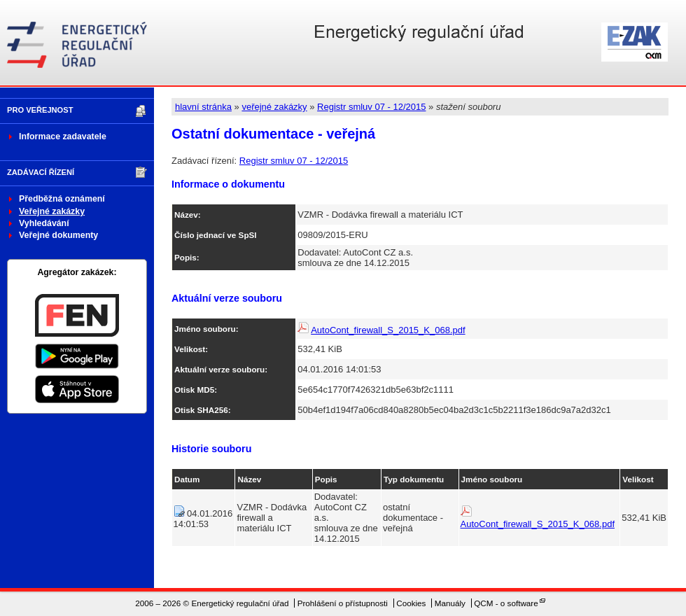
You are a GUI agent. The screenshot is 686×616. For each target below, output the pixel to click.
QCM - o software (506, 603)
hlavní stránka (203, 107)
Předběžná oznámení (62, 199)
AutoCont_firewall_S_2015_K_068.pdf (388, 330)
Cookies (411, 603)
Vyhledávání (44, 223)
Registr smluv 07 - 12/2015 (371, 107)
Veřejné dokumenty (58, 235)
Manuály (450, 603)
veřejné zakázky (274, 107)
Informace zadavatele (63, 136)
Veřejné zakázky (52, 211)
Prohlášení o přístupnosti (343, 603)
